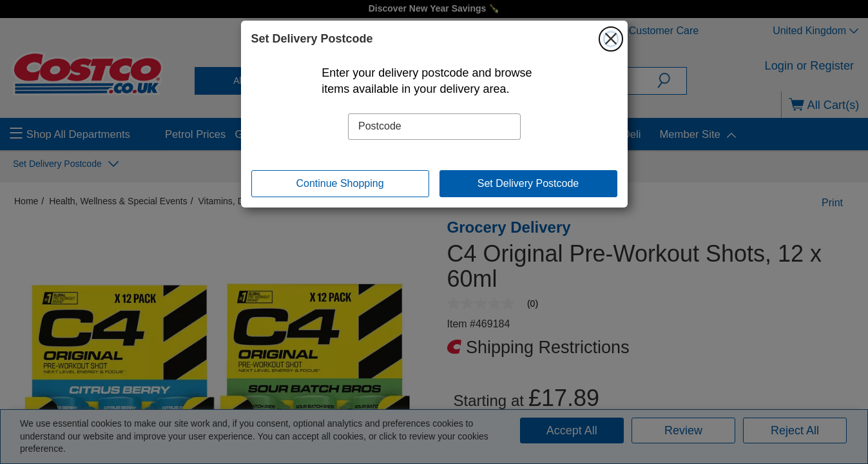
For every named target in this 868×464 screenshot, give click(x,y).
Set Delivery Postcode (528, 183)
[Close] (611, 39)
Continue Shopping (340, 183)
